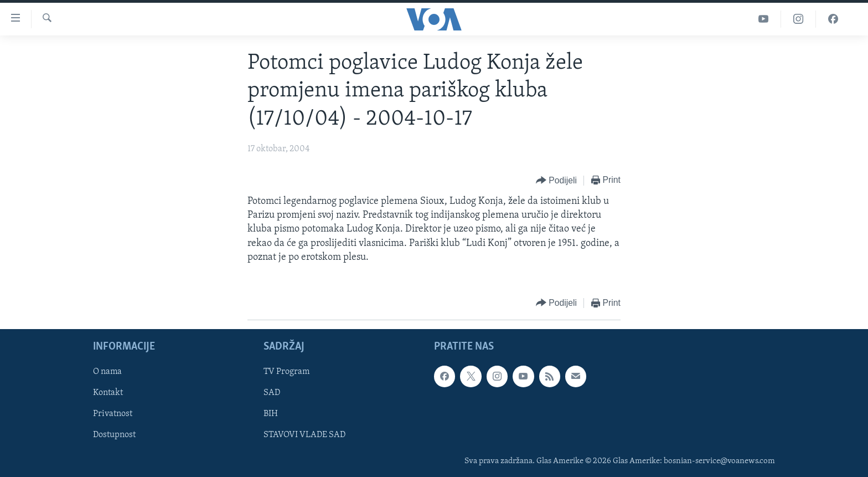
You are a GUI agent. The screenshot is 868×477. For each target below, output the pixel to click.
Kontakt (108, 393)
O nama (107, 372)
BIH (271, 414)
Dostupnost (114, 435)
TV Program (286, 372)
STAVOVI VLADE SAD (304, 435)
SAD (272, 393)
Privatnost (113, 414)
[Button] (556, 181)
